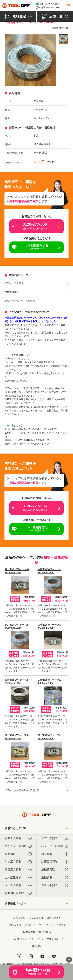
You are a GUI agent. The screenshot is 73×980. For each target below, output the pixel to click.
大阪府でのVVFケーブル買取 (20, 301)
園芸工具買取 (18, 870)
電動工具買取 (18, 838)
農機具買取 (55, 870)
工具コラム (19, 918)
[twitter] (19, 956)
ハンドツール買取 (55, 846)
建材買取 (55, 854)
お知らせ (30, 925)
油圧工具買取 (55, 862)
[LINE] (54, 956)
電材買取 (18, 854)
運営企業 (61, 925)
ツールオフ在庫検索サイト (51, 939)
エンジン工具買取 (18, 846)
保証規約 (37, 946)
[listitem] (63, 39)
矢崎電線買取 (12, 292)
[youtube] (42, 956)
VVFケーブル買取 (14, 283)
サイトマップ (46, 925)
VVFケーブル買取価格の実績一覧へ (23, 790)
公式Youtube (53, 918)
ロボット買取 (55, 885)
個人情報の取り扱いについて (37, 932)
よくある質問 (36, 918)
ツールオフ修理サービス (21, 939)
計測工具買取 (18, 862)
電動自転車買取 (18, 893)
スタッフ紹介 (14, 925)
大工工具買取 (18, 885)
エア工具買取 (55, 838)
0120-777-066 (48, 5)
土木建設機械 (18, 878)
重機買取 (55, 878)
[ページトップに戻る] (69, 960)
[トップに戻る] (16, 6)
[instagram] (31, 956)
